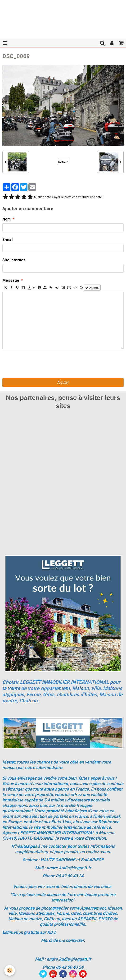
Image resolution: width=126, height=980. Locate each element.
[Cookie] (10, 970)
